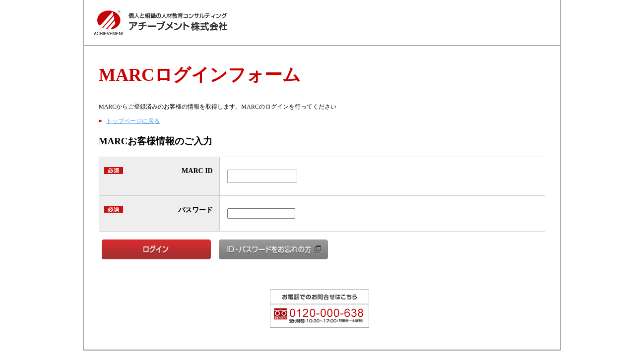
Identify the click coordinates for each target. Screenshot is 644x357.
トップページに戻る (133, 121)
